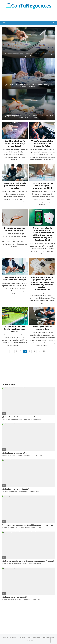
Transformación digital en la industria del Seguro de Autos (42, 144)
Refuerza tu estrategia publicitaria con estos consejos (15, 186)
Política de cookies (49, 638)
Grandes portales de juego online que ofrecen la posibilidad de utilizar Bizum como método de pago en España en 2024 (42, 234)
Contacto (22, 638)
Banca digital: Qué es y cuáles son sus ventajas (15, 278)
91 (44, 351)
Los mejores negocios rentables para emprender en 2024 (42, 186)
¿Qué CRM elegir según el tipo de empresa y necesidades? (15, 144)
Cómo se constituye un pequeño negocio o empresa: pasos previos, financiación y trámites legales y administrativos (42, 283)
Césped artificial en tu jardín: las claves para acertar (15, 329)
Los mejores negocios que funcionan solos (15, 229)
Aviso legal (30, 640)
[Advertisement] (23, 16)
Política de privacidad (34, 638)
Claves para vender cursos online (42, 328)
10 (34, 351)
